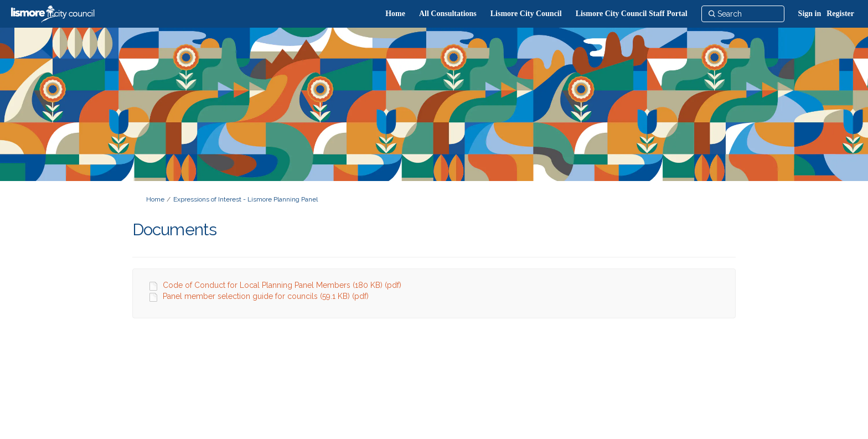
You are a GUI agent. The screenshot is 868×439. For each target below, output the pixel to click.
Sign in (810, 14)
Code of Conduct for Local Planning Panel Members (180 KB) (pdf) (282, 285)
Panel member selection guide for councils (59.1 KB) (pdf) (266, 296)
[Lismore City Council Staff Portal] (632, 14)
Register (840, 14)
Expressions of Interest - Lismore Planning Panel (246, 199)
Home (155, 199)
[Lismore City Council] (526, 14)
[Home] (395, 14)
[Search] (743, 14)
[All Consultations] (448, 14)
